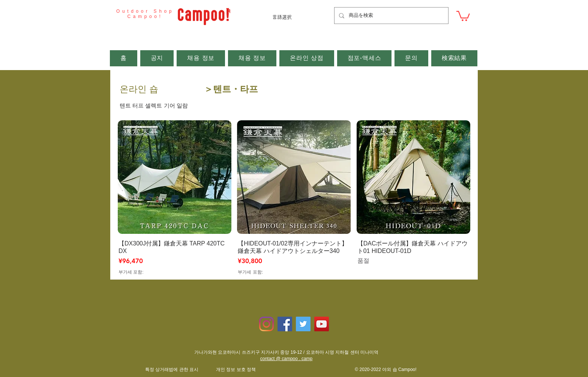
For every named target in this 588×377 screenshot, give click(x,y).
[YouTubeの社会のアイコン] (322, 324)
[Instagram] (266, 324)
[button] (463, 15)
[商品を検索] (391, 16)
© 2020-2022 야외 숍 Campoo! (385, 370)
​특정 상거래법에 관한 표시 (172, 370)
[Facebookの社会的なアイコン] (285, 324)
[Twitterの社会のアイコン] (303, 324)
